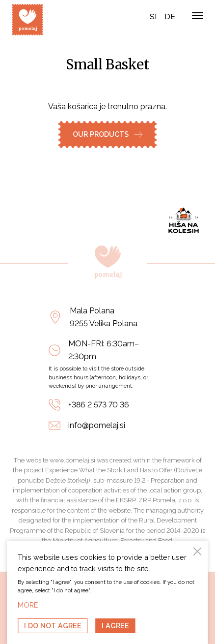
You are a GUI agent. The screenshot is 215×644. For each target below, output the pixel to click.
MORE (28, 605)
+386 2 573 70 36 (99, 405)
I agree (115, 626)
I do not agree (53, 626)
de (170, 17)
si (153, 17)
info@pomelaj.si (97, 425)
